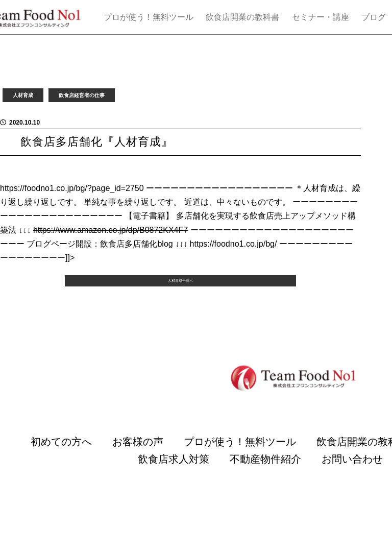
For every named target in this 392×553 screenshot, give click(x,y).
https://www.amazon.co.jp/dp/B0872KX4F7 (111, 230)
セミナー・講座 (321, 17)
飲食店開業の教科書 (242, 17)
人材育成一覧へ (180, 303)
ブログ (374, 17)
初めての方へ (61, 471)
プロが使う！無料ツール (149, 17)
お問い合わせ (352, 488)
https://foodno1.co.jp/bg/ (234, 244)
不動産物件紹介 (265, 488)
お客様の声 (138, 471)
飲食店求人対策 (174, 488)
